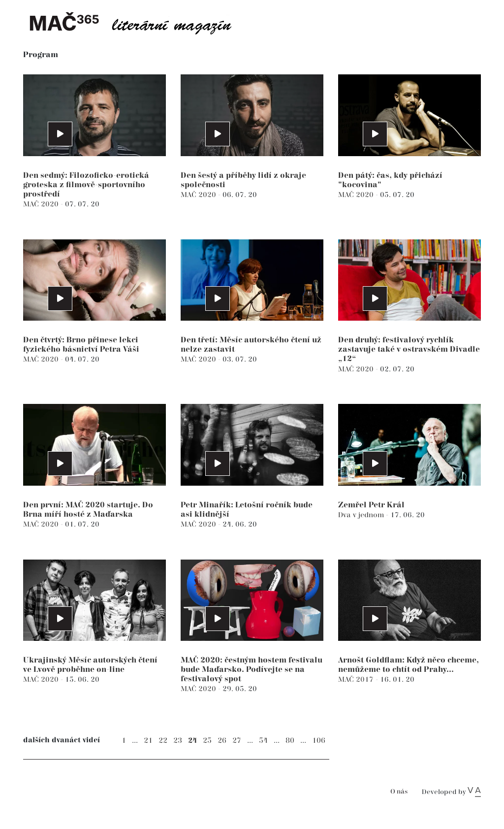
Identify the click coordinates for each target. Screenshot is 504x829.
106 (319, 741)
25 (207, 741)
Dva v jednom (362, 515)
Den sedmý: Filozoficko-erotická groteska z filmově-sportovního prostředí (86, 185)
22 (163, 741)
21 (148, 741)
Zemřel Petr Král (371, 505)
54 (263, 741)
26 (222, 741)
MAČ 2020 (42, 204)
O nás (399, 792)
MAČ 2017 (357, 680)
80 (290, 741)
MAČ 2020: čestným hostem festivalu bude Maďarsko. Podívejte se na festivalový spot (252, 670)
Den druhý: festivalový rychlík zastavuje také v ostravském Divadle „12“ (409, 349)
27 (237, 741)
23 (178, 741)
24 (192, 741)
